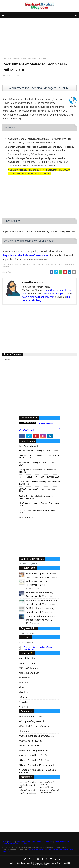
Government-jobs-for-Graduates (37, 736)
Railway (72, 265)
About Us (11, 842)
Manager (32, 265)
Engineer (10, 265)
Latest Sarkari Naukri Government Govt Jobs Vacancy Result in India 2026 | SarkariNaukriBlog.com (46, 864)
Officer (24, 697)
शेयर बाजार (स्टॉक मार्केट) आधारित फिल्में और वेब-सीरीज (50, 791)
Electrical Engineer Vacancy (35, 726)
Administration (28, 658)
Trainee (24, 707)
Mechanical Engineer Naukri (35, 750)
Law (22, 687)
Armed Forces (28, 663)
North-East (40, 265)
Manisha (7, 76)
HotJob (25, 265)
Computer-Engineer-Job (32, 721)
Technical (11, 59)
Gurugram (18, 265)
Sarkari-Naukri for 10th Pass (35, 760)
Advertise (6, 844)
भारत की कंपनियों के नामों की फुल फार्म (29, 786)
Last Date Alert (30, 649)
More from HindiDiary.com (28, 793)
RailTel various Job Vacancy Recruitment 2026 (39, 477)
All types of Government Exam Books (38, 647)
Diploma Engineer (29, 673)
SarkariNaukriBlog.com (54, 294)
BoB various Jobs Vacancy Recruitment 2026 (39, 451)
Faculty (24, 683)
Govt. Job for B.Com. (31, 741)
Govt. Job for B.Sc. (30, 746)
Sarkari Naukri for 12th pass (35, 755)
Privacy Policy (30, 842)
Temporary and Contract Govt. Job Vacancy (37, 771)
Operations (54, 265)
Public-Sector (64, 265)
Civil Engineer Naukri (31, 717)
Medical (24, 692)
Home (4, 59)
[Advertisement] (39, 37)
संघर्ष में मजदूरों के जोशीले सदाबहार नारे (48, 783)
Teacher (24, 702)
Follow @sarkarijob (46, 423)
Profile (13, 844)
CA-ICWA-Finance (29, 668)
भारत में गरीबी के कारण (47, 787)
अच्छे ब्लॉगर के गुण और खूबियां (28, 790)
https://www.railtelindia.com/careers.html (26, 255)
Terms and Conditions (45, 842)
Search (57, 842)
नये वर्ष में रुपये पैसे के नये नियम (28, 782)
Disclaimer (20, 842)
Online (47, 265)
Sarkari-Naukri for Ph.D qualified (37, 765)
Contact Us (64, 842)
